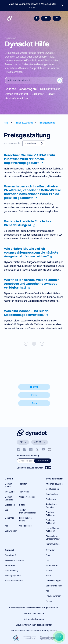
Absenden (43, 461)
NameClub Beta (53, 544)
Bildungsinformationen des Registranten (34, 625)
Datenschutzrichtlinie (34, 613)
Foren (34, 395)
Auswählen (34, 143)
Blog (34, 403)
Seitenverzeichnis (54, 586)
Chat (34, 387)
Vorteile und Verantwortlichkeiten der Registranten (34, 631)
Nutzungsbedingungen (34, 619)
